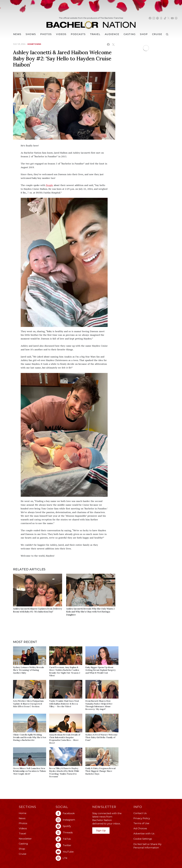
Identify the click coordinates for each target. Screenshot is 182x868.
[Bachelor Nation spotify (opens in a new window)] (157, 18)
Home (23, 813)
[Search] (168, 34)
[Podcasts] (78, 34)
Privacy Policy (142, 818)
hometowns (34, 44)
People (49, 185)
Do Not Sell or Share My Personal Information (147, 846)
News (22, 818)
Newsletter (25, 839)
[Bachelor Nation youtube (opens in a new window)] (172, 18)
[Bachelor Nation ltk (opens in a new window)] (73, 858)
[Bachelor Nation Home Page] (91, 23)
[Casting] (130, 34)
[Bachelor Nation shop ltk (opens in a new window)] (176, 18)
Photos (46, 34)
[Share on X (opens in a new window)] (113, 44)
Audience (112, 34)
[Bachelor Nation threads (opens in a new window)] (161, 18)
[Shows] (31, 34)
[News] (17, 34)
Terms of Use (141, 823)
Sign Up (101, 830)
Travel (95, 34)
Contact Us (140, 813)
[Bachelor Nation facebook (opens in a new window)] (150, 18)
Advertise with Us (144, 834)
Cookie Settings (143, 839)
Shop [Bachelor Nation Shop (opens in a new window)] (144, 34)
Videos (61, 34)
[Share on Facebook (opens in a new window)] (108, 44)
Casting (23, 844)
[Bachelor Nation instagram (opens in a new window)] (154, 18)
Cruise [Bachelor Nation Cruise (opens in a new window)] (157, 34)
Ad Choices (140, 828)
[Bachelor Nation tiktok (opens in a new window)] (165, 18)
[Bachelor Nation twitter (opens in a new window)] (169, 18)
